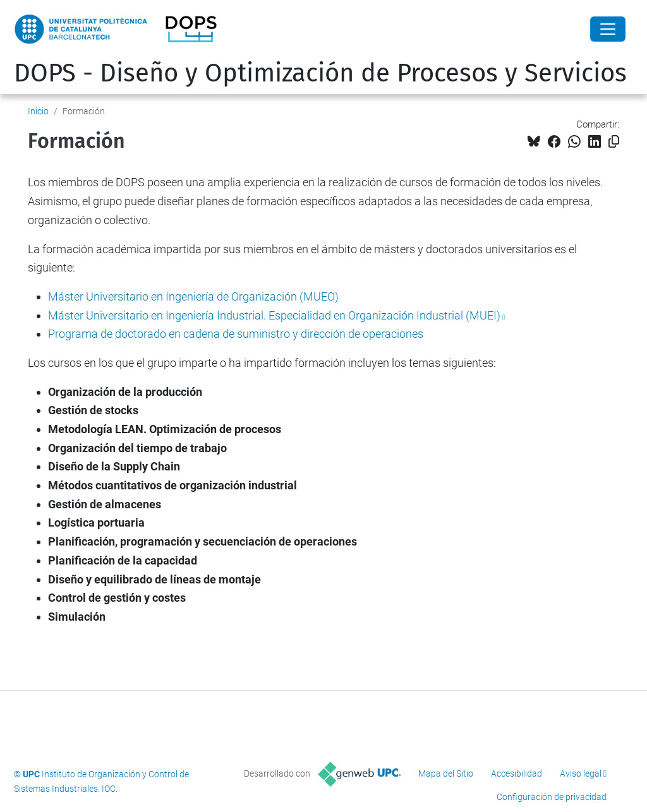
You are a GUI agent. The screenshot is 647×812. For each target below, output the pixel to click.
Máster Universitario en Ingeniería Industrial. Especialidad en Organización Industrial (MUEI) (274, 315)
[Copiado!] (614, 142)
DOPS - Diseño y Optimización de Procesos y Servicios (320, 73)
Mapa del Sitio (446, 773)
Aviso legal (581, 773)
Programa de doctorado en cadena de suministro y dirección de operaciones (236, 334)
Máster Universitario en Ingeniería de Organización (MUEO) (193, 296)
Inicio (38, 111)
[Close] (608, 29)
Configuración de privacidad (552, 797)
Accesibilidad (517, 773)
